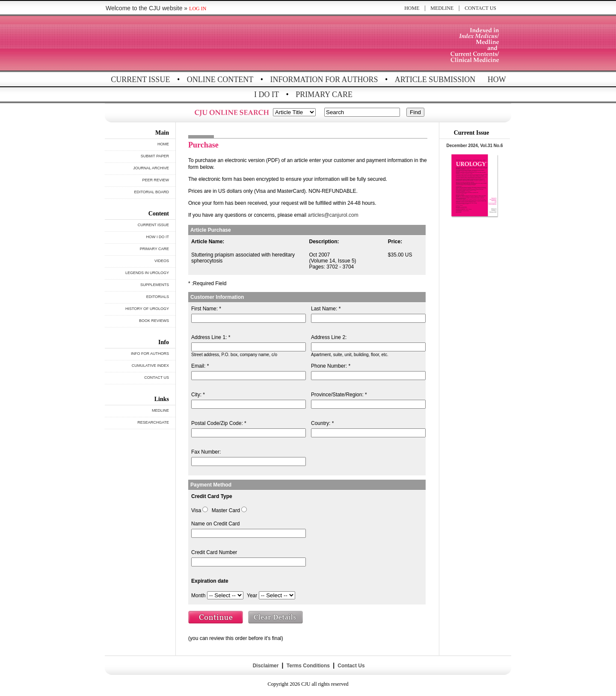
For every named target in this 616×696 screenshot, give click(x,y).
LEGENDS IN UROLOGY (147, 273)
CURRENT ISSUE (140, 80)
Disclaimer (265, 666)
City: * (198, 395)
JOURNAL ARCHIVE (151, 168)
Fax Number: (206, 452)
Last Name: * (326, 309)
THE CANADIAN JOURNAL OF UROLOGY (168, 44)
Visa (196, 510)
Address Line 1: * (211, 337)
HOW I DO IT (158, 237)
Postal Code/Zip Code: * (219, 423)
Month (198, 596)
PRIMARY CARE (324, 94)
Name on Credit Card (215, 524)
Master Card (226, 510)
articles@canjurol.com (333, 215)
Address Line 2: (329, 337)
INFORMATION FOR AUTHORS (324, 80)
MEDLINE (442, 8)
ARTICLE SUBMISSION (435, 80)
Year (252, 596)
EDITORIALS (158, 297)
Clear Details (276, 618)
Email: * (200, 366)
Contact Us (351, 666)
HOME (412, 8)
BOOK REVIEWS (154, 321)
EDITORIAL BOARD (151, 192)
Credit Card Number (214, 552)
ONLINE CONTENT (220, 80)
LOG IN (198, 9)
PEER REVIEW (155, 180)
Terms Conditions (308, 666)
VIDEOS (162, 261)
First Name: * (206, 309)
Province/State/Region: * (339, 395)
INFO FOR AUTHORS (150, 354)
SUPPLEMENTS (155, 285)
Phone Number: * (331, 366)
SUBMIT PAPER (155, 156)
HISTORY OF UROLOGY (147, 309)
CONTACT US (480, 8)
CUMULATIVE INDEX (150, 366)
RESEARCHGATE (153, 422)
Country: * (322, 423)
